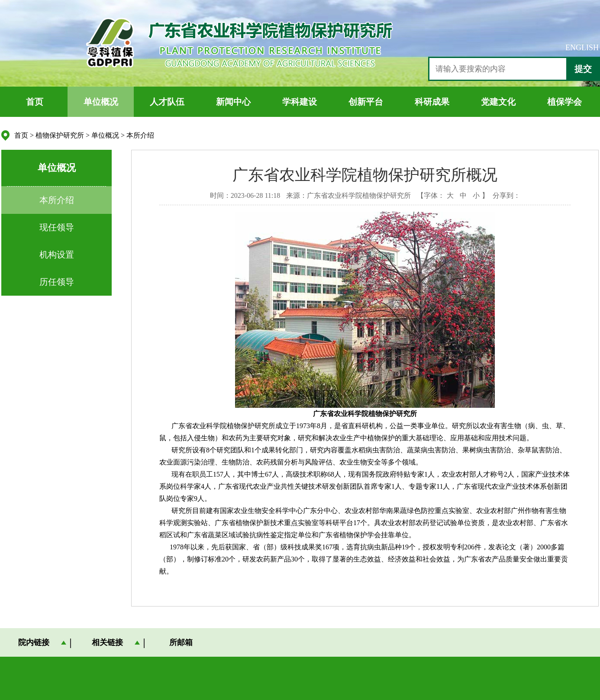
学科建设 (300, 102)
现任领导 (57, 227)
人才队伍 (167, 102)
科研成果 (432, 102)
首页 (35, 102)
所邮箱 (181, 642)
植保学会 (565, 102)
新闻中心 (233, 102)
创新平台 (366, 102)
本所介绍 (140, 135)
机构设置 (57, 255)
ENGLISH (582, 48)
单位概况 (101, 102)
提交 (583, 69)
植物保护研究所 (60, 135)
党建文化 (498, 102)
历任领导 (57, 282)
